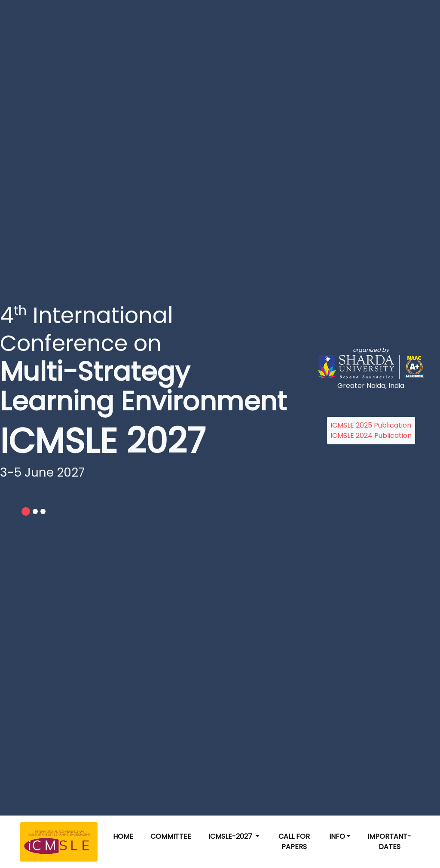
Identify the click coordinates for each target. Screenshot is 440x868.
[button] (234, 837)
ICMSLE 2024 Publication (371, 436)
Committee (171, 836)
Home (123, 836)
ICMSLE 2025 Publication (371, 425)
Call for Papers (294, 842)
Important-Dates (389, 842)
